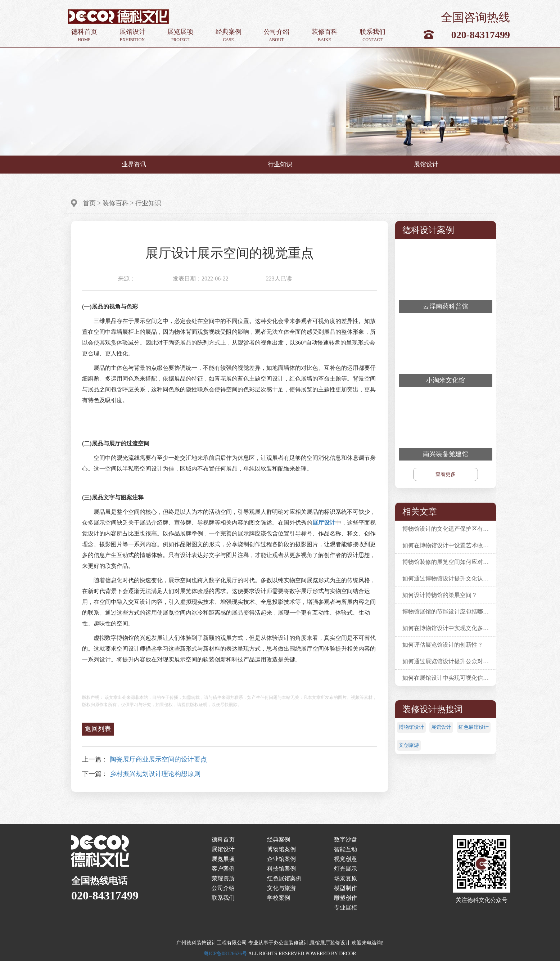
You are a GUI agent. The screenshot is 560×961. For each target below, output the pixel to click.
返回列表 (98, 729)
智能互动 (346, 849)
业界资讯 (134, 164)
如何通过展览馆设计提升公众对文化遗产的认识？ (466, 661)
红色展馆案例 (284, 878)
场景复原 (346, 878)
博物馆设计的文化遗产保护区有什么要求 (454, 529)
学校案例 (279, 898)
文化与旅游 (281, 888)
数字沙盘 (346, 839)
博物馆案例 (281, 849)
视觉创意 (346, 859)
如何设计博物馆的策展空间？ (440, 595)
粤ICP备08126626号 (225, 954)
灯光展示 (346, 869)
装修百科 (325, 35)
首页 (89, 203)
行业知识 (280, 164)
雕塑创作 (346, 898)
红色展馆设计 (474, 727)
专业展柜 (346, 908)
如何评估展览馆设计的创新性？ (443, 645)
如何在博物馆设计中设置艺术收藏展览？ (454, 545)
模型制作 (346, 888)
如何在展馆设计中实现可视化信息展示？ (454, 678)
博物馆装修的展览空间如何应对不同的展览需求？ (466, 562)
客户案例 (223, 869)
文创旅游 (409, 745)
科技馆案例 (281, 869)
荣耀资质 (223, 878)
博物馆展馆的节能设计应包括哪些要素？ (454, 612)
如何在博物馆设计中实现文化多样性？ (451, 628)
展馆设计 (132, 35)
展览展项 (180, 35)
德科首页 (84, 35)
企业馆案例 (281, 859)
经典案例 (229, 35)
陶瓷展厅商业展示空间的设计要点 (158, 759)
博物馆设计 (411, 727)
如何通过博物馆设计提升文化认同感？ (451, 578)
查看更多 (446, 474)
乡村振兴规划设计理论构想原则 (155, 774)
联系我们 (372, 35)
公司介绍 (276, 35)
